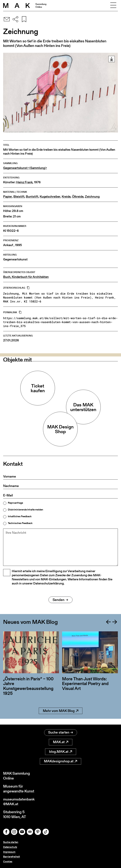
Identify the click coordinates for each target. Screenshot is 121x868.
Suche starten (61, 732)
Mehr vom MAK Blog (61, 716)
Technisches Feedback (20, 523)
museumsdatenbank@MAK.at (20, 801)
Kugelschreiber (50, 197)
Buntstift (32, 197)
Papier (8, 197)
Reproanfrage (15, 503)
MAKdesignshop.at (60, 761)
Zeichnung (92, 197)
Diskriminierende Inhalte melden (26, 510)
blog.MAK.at (61, 751)
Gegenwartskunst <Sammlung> (25, 168)
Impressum (9, 852)
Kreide (66, 197)
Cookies (8, 861)
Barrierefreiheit (12, 857)
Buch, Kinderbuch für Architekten (26, 277)
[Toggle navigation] (113, 6)
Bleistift (19, 197)
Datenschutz (10, 847)
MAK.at (61, 742)
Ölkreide (78, 197)
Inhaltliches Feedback (20, 516)
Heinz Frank (24, 182)
